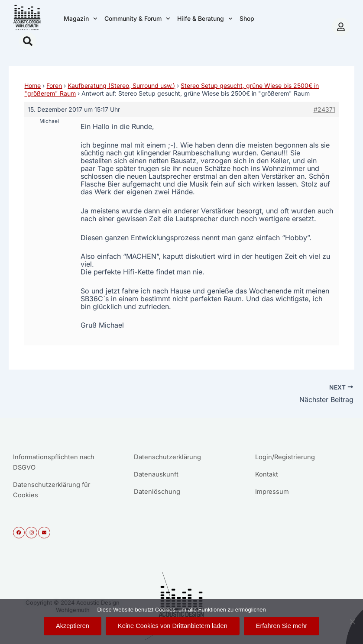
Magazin (81, 19)
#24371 (324, 109)
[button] (28, 41)
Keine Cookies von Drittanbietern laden (173, 626)
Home (32, 85)
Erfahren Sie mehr (282, 626)
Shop (247, 18)
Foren (54, 85)
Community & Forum (137, 19)
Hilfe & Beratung (205, 19)
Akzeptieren (73, 626)
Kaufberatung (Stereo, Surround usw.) (121, 85)
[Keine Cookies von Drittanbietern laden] (352, 621)
